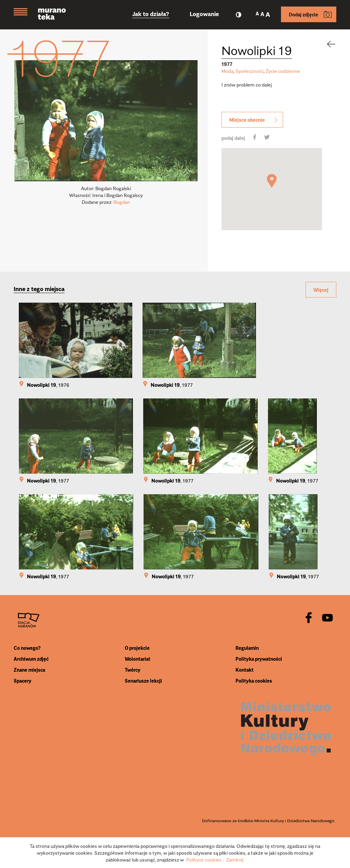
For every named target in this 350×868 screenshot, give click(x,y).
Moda (227, 71)
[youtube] (327, 618)
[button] (272, 181)
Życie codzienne (283, 71)
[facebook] (309, 618)
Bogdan (122, 202)
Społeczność (250, 71)
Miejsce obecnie (254, 120)
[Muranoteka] (57, 15)
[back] (327, 44)
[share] (255, 138)
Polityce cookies (204, 859)
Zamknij (235, 859)
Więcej (321, 290)
